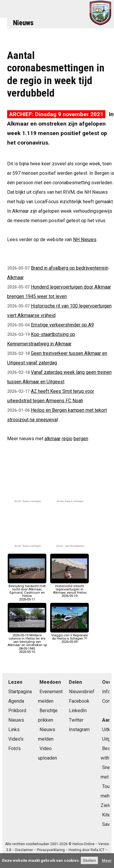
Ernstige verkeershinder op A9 (62, 325)
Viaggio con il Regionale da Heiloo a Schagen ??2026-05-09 (69, 637)
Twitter (76, 720)
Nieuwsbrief (82, 692)
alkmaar (53, 439)
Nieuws (23, 23)
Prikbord (17, 711)
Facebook (79, 701)
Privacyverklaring (51, 850)
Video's (16, 739)
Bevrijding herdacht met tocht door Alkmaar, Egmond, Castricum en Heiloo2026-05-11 (27, 591)
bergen (81, 439)
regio (67, 439)
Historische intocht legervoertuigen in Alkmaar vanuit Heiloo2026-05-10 (69, 590)
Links (14, 730)
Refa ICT (98, 850)
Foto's (15, 748)
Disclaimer (24, 850)
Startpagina (20, 692)
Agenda (16, 701)
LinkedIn (78, 711)
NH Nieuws (85, 240)
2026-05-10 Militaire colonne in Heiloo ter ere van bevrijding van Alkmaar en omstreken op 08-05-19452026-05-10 (27, 642)
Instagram (79, 730)
